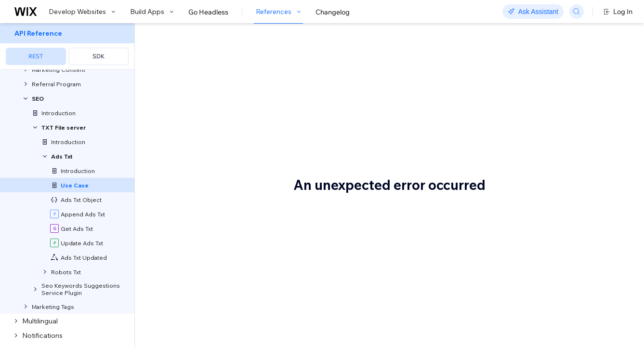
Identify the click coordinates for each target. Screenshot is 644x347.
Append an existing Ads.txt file (221, 264)
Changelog (333, 12)
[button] (194, 74)
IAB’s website (308, 317)
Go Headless (208, 12)
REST (36, 56)
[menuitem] (67, 47)
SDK (99, 56)
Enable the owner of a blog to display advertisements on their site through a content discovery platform (286, 174)
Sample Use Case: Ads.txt (253, 40)
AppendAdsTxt (372, 280)
